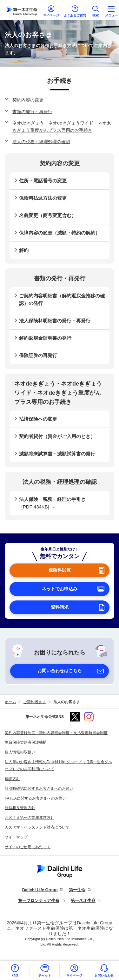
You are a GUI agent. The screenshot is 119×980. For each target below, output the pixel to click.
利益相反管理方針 (20, 808)
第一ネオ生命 (83, 901)
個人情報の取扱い (20, 752)
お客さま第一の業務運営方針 (30, 818)
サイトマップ (16, 837)
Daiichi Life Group (40, 890)
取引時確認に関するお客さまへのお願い (39, 788)
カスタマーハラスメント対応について (37, 827)
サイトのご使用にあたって (28, 847)
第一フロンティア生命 (39, 901)
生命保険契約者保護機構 (26, 742)
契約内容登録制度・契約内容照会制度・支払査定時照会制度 (56, 733)
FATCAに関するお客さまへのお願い (36, 798)
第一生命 (77, 890)
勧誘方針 (12, 779)
